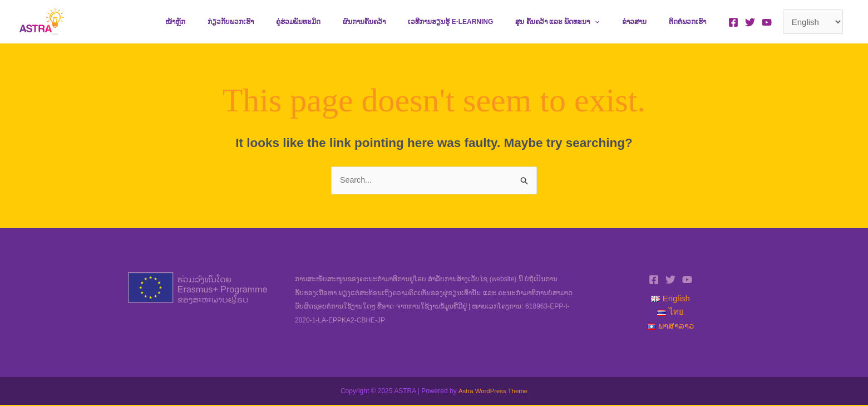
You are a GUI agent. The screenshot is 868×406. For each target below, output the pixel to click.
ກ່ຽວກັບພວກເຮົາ (288, 22)
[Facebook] (733, 22)
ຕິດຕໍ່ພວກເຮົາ (692, 22)
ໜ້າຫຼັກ (242, 22)
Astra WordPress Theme (493, 392)
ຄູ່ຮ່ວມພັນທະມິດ (347, 22)
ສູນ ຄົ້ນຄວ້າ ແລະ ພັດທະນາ (580, 22)
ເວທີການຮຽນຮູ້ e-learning (482, 22)
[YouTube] (767, 22)
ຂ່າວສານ (648, 22)
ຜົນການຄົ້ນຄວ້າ (404, 22)
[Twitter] (750, 22)
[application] (617, 22)
